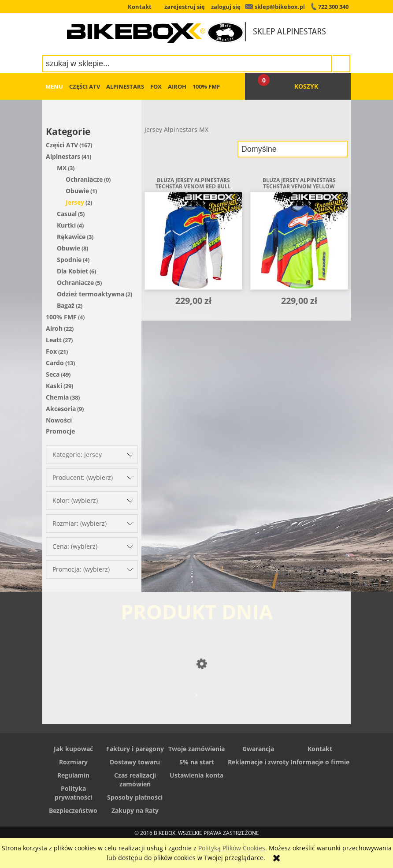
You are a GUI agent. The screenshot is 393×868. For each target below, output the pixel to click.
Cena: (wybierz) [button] (75, 546)
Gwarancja (258, 749)
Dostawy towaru (135, 762)
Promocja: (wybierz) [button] (81, 569)
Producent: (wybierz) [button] (83, 477)
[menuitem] (54, 86)
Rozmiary (73, 762)
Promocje (60, 431)
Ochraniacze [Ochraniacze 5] (75, 282)
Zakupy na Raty (135, 810)
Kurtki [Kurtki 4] (66, 225)
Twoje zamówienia (196, 749)
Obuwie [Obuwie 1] (77, 191)
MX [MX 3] (62, 168)
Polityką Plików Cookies (232, 848)
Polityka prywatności (73, 793)
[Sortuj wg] (293, 149)
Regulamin (73, 775)
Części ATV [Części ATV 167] (62, 145)
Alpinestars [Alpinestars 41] (63, 156)
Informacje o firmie (320, 762)
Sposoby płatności (135, 797)
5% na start (197, 762)
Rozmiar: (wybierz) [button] (80, 523)
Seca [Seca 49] (53, 374)
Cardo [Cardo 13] (55, 363)
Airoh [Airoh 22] (54, 328)
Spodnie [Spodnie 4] (69, 260)
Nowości (59, 420)
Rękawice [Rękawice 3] (71, 237)
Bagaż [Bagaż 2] (66, 305)
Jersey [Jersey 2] (75, 202)
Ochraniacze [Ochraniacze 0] (84, 179)
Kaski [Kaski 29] (54, 386)
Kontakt (320, 749)
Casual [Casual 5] (67, 214)
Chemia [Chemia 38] (57, 397)
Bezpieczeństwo (73, 810)
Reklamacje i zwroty (258, 762)
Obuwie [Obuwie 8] (69, 248)
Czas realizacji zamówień (135, 780)
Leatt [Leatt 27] (54, 340)
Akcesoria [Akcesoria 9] (61, 409)
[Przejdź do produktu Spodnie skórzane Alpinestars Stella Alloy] (196, 713)
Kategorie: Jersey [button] (77, 455)
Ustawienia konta (196, 775)
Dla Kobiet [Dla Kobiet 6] (72, 271)
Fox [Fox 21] (51, 351)
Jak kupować (73, 749)
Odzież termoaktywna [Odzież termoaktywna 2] (91, 294)
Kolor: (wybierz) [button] (75, 500)
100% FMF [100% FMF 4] (61, 317)
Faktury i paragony (135, 749)
